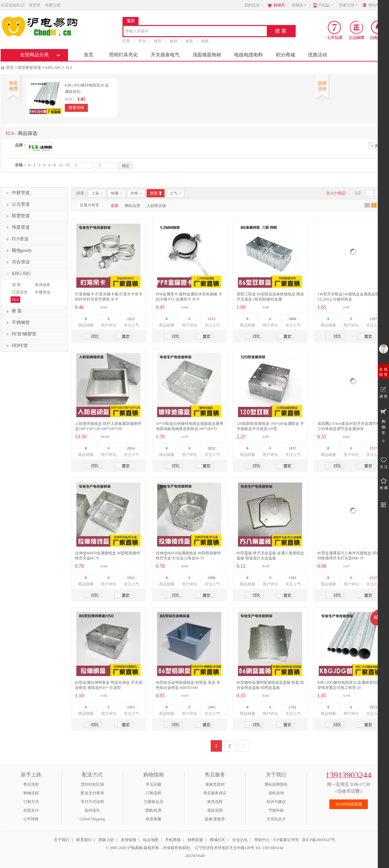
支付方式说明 (92, 802)
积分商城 (285, 55)
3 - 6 (42, 165)
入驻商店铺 (156, 206)
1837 (292, 448)
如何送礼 (92, 810)
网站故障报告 (276, 784)
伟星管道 (17, 227)
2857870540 (194, 856)
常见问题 (154, 784)
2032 (212, 448)
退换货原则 (215, 784)
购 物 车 (383, 426)
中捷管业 (43, 292)
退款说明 (215, 810)
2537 (373, 448)
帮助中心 (262, 840)
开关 (142, 41)
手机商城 (173, 840)
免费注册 (53, 5)
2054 (131, 448)
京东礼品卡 (276, 819)
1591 (292, 578)
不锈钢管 (17, 323)
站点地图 (151, 840)
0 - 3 (32, 165)
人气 (173, 193)
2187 (373, 319)
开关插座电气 (165, 55)
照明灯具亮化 (123, 55)
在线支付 (31, 810)
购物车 (279, 5)
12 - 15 (64, 165)
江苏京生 (20, 292)
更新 (154, 193)
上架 (95, 193)
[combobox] (195, 32)
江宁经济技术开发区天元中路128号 (225, 848)
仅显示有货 (89, 205)
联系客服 (154, 819)
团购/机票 (153, 810)
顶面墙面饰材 (207, 55)
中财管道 (17, 193)
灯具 (126, 41)
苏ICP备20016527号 (319, 840)
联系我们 (84, 840)
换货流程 (215, 802)
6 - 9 (52, 165)
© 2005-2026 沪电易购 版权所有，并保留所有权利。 (150, 848)
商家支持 (349, 5)
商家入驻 (106, 840)
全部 (114, 206)
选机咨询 (276, 793)
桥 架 (13, 311)
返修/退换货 (215, 819)
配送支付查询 (92, 793)
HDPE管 (16, 346)
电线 (205, 41)
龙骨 (189, 41)
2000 (292, 319)
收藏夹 (300, 5)
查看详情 (76, 108)
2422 (131, 319)
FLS (69, 68)
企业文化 (240, 840)
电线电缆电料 (249, 55)
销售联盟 (195, 840)
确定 (126, 166)
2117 (373, 578)
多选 (376, 146)
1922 (131, 578)
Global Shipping (92, 819)
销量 (115, 193)
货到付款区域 (92, 784)
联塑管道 (17, 216)
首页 (89, 55)
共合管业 (17, 262)
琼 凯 (17, 285)
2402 (212, 707)
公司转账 (31, 819)
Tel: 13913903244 (269, 848)
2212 (212, 319)
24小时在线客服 (349, 804)
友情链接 (129, 840)
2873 (373, 707)
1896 (212, 578)
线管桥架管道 (30, 68)
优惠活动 (317, 55)
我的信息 (254, 5)
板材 (173, 41)
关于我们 (62, 840)
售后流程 (31, 784)
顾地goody (18, 251)
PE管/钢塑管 (20, 334)
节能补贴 (276, 810)
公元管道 (17, 204)
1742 (292, 707)
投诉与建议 (276, 802)
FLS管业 (16, 239)
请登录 (35, 5)
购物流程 (31, 793)
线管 (158, 41)
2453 (131, 707)
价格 (134, 193)
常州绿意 (43, 285)
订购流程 (154, 793)
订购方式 (31, 802)
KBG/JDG (53, 68)
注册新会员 (154, 802)
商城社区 (217, 840)
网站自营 (132, 206)
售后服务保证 (215, 793)
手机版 (326, 5)
